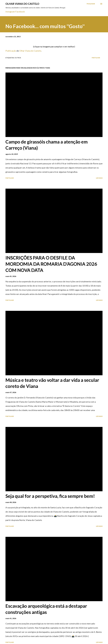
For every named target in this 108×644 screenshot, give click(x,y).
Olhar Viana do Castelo (22, 4)
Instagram (10, 12)
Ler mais (99, 178)
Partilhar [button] (96, 58)
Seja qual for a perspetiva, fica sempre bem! (50, 496)
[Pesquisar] (91, 4)
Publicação (11, 51)
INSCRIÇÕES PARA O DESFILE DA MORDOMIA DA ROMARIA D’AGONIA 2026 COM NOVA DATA (51, 264)
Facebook (20, 12)
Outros (18, 58)
